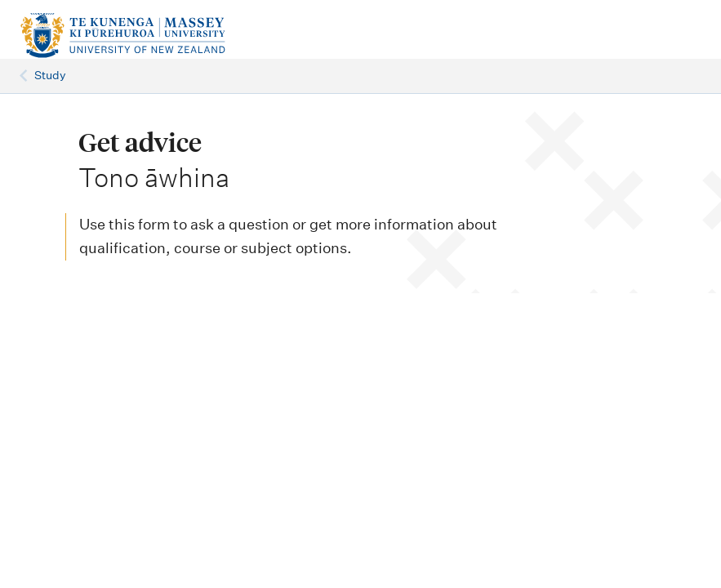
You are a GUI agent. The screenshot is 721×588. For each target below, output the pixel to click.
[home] (140, 36)
